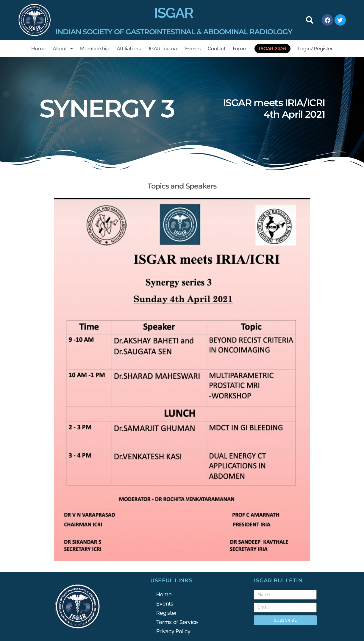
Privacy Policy (173, 631)
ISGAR (174, 13)
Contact (217, 49)
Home (38, 49)
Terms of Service (177, 622)
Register (167, 613)
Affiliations (129, 49)
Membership (95, 49)
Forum (240, 49)
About (63, 48)
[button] (310, 20)
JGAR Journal (163, 49)
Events (193, 49)
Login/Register (315, 49)
